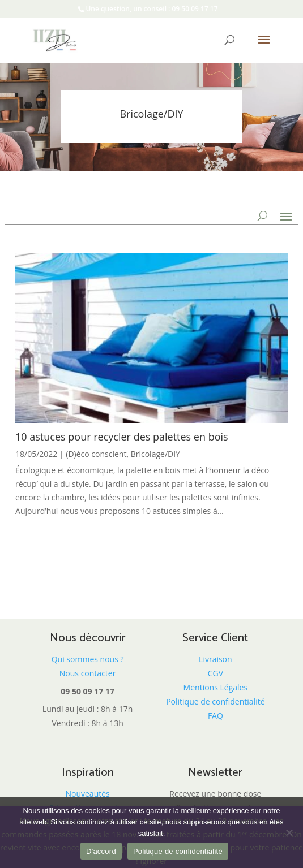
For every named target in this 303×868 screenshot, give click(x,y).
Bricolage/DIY (155, 454)
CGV (215, 673)
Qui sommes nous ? (88, 659)
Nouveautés (87, 794)
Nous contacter (88, 673)
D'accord (101, 851)
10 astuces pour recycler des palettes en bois (122, 437)
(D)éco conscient (96, 454)
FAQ (215, 716)
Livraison (215, 659)
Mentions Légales (216, 687)
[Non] (289, 832)
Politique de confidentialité (215, 701)
